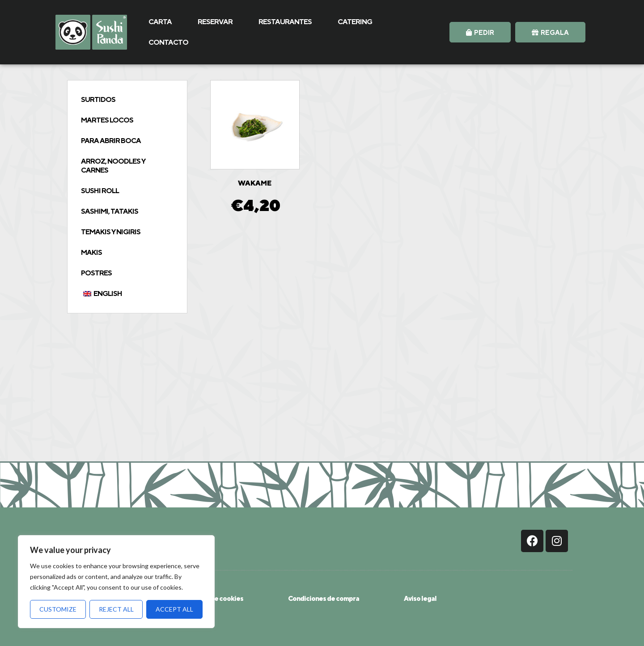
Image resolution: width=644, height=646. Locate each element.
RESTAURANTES (285, 22)
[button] (480, 32)
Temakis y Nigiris (111, 232)
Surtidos (98, 99)
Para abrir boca (111, 141)
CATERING (355, 22)
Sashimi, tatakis (110, 211)
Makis (91, 252)
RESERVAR (215, 22)
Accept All (174, 609)
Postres (96, 273)
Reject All (116, 609)
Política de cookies (215, 598)
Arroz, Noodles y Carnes (113, 166)
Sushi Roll (100, 191)
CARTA (160, 22)
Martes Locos (107, 120)
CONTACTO (168, 42)
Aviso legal (420, 598)
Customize (58, 609)
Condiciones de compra (324, 598)
